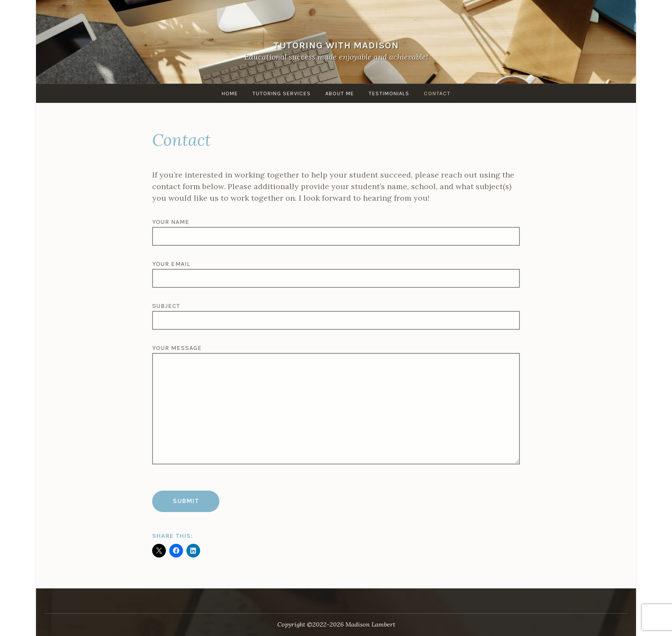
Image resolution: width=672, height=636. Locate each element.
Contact (437, 93)
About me (340, 93)
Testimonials (389, 93)
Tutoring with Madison (336, 45)
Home (230, 93)
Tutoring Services (282, 93)
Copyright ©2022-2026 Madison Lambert (336, 624)
